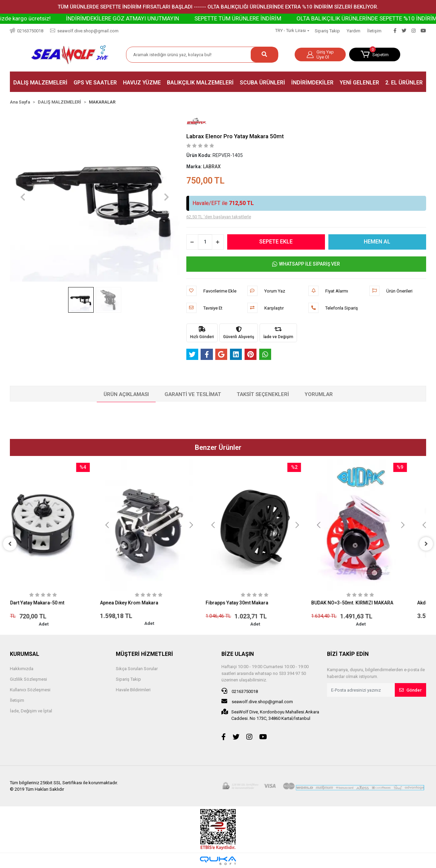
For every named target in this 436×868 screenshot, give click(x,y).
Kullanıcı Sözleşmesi (30, 690)
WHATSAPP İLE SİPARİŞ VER (306, 264)
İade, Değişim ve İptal (31, 711)
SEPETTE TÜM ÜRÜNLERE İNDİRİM (273, 18)
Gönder (410, 690)
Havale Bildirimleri (133, 690)
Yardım (354, 31)
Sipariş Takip (327, 31)
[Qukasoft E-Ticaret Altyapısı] (218, 861)
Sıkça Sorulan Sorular (137, 669)
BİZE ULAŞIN (238, 654)
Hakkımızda (22, 669)
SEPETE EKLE (276, 242)
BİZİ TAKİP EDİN (348, 654)
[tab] (126, 395)
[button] (375, 54)
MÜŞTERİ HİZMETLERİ (144, 654)
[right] (426, 544)
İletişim (374, 31)
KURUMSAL (25, 654)
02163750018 (240, 691)
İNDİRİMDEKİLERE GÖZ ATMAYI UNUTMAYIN (157, 18)
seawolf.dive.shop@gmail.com (257, 701)
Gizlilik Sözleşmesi (28, 679)
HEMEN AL (377, 242)
